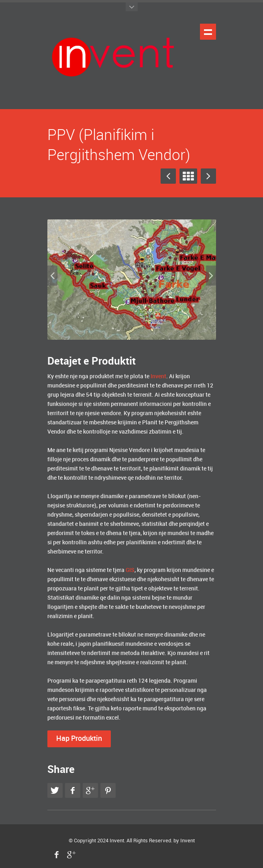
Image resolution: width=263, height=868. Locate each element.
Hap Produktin (79, 739)
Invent (117, 841)
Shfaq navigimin (208, 32)
